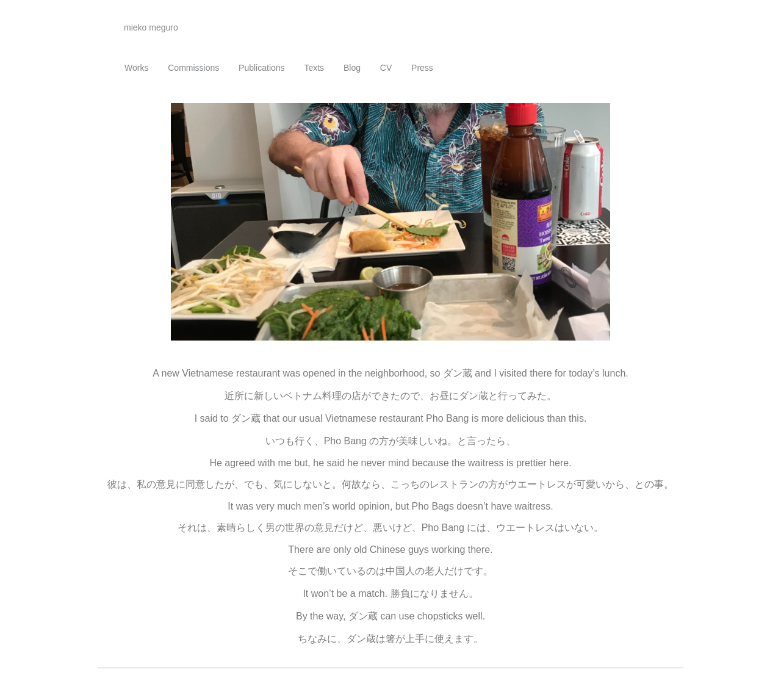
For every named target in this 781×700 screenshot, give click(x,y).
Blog (352, 68)
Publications (262, 68)
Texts (314, 68)
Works (136, 68)
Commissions (193, 68)
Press (422, 68)
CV (386, 68)
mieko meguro (151, 27)
